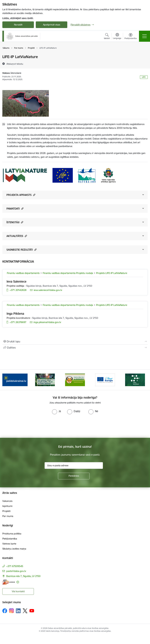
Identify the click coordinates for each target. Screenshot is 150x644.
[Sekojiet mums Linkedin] (18, 611)
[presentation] (26, 426)
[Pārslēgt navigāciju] (144, 36)
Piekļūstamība (10, 539)
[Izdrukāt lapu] (75, 341)
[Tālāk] (143, 380)
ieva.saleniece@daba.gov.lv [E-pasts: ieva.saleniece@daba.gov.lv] (48, 290)
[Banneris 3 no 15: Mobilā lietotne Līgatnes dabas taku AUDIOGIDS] (75, 380)
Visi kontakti (18, 591)
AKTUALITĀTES (17, 236)
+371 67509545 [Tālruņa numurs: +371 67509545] (15, 566)
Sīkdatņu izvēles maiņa (14, 549)
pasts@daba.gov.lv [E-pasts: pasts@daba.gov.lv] (16, 571)
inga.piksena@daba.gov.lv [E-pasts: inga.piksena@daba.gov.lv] (47, 322)
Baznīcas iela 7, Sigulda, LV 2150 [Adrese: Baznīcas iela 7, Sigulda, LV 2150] (23, 576)
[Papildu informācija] (18, 582)
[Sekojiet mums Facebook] (5, 611)
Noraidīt (18, 25)
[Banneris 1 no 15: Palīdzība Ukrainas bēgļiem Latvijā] (15, 380)
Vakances (7, 501)
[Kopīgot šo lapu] (75, 348)
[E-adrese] (9, 582)
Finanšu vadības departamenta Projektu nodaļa (68, 273)
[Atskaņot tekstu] (15, 64)
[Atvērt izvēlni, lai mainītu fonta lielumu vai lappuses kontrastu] (131, 37)
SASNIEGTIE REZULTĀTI (22, 250)
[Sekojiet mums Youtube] (32, 611)
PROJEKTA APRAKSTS (21, 195)
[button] (34, 195)
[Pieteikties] (74, 476)
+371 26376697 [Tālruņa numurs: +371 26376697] (18, 322)
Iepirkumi (7, 506)
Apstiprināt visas (52, 25)
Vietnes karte (9, 544)
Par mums (8, 516)
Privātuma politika (12, 534)
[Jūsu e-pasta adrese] (74, 465)
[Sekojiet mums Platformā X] (25, 611)
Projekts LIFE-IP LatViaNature (112, 273)
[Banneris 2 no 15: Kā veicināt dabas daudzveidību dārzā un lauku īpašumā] (45, 380)
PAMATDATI (15, 209)
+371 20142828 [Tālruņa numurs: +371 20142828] (18, 290)
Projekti (6, 511)
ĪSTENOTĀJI (15, 222)
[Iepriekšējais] (7, 380)
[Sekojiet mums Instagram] (12, 611)
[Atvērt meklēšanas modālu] (107, 37)
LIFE (144, 77)
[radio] (56, 411)
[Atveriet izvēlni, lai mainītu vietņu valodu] (117, 37)
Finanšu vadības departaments (23, 273)
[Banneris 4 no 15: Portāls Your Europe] (105, 380)
